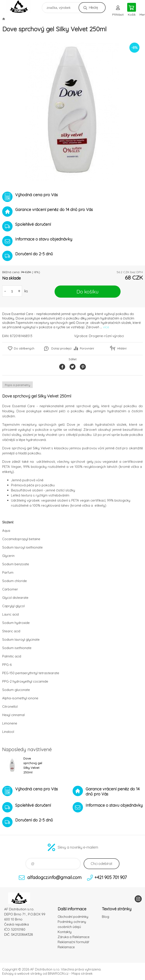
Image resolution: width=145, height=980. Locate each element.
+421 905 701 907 (111, 877)
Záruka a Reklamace (74, 937)
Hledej (93, 7)
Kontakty (65, 932)
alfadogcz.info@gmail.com (54, 877)
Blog (106, 917)
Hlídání (122, 348)
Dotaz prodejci (61, 348)
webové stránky (29, 973)
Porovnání (87, 348)
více (106, 327)
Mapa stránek (82, 973)
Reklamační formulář (73, 942)
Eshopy (8, 973)
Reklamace (66, 947)
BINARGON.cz (58, 973)
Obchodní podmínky (73, 917)
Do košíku (88, 292)
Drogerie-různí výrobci (106, 336)
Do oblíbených (24, 348)
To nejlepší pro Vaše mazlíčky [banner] (22, 7)
